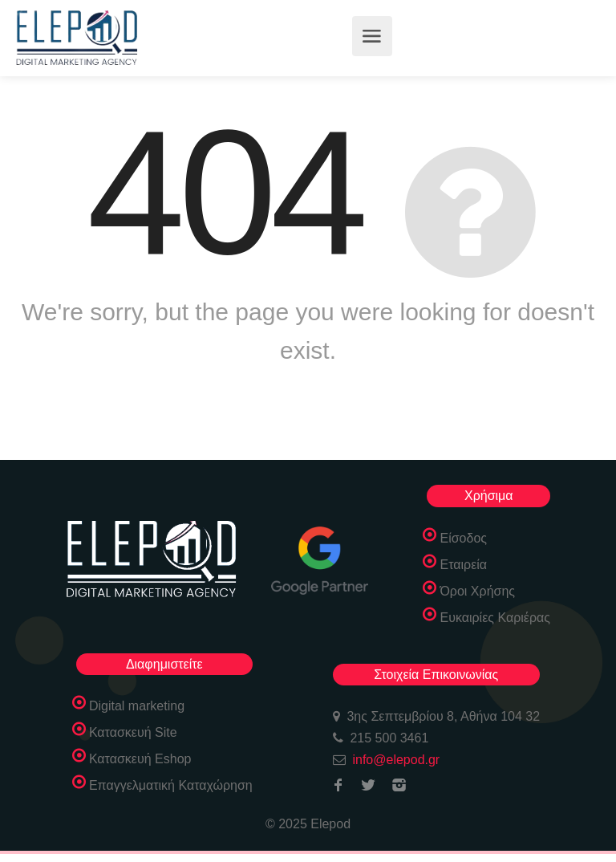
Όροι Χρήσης (477, 591)
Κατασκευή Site (133, 732)
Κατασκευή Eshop (140, 759)
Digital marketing (137, 706)
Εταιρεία (463, 565)
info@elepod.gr (396, 760)
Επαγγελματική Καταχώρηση (171, 785)
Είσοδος (463, 538)
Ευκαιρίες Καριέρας (495, 618)
